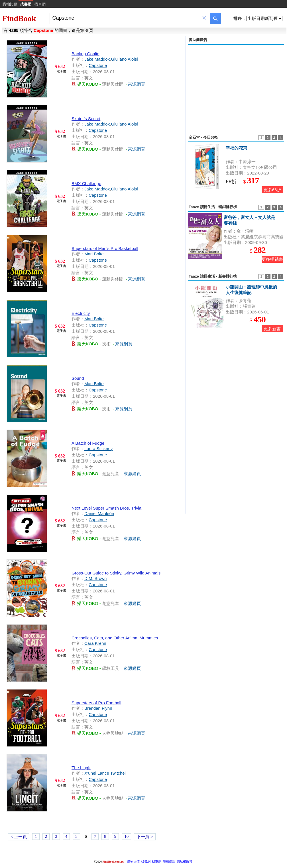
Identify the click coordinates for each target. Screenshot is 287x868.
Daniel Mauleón (99, 513)
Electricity (81, 313)
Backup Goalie (86, 54)
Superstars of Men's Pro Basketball (105, 248)
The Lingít (81, 768)
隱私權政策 (185, 861)
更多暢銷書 (272, 259)
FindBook (19, 18)
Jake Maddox (97, 59)
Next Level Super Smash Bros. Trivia (106, 508)
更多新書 (272, 329)
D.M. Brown (95, 578)
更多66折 (272, 190)
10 (126, 836)
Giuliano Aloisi (124, 59)
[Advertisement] (236, 87)
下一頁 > (145, 837)
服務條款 (169, 861)
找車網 (40, 4)
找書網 (146, 861)
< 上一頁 (19, 837)
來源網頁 (137, 84)
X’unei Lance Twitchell (105, 773)
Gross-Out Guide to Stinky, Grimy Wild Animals (116, 573)
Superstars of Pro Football (96, 703)
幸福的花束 (236, 148)
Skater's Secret (86, 119)
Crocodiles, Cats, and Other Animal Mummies (115, 638)
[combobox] (126, 18)
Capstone (98, 65)
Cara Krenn (95, 643)
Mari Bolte (94, 254)
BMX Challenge (86, 183)
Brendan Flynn (98, 708)
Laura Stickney (98, 449)
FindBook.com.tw (113, 862)
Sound (78, 378)
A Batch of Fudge (88, 443)
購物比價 (10, 4)
